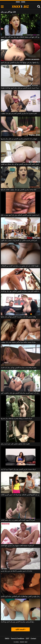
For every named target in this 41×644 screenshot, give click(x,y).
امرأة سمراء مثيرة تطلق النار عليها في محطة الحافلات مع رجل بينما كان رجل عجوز (21, 37)
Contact (33, 639)
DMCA (7, 639)
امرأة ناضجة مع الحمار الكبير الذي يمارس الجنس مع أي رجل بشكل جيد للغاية (21, 164)
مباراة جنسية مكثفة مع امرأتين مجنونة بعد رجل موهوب (18, 342)
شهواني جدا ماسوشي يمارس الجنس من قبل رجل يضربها (19, 139)
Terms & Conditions (18, 639)
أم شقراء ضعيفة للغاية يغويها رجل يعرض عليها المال (17, 545)
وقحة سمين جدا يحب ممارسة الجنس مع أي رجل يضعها (18, 317)
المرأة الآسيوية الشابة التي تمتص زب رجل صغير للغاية (18, 520)
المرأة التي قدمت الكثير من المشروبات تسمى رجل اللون (19, 240)
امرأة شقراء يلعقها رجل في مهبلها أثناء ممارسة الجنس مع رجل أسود (21, 62)
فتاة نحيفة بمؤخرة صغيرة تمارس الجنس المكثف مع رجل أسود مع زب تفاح (21, 215)
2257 (27, 639)
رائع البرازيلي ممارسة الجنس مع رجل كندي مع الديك (18, 622)
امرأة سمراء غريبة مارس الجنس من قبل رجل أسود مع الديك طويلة (21, 88)
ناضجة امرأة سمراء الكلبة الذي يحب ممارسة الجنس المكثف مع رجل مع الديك (21, 291)
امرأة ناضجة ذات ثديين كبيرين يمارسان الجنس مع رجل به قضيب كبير (21, 393)
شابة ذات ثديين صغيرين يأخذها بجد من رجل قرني (17, 571)
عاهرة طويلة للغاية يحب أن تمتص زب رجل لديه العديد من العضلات (21, 266)
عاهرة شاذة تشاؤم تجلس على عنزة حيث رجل (15, 444)
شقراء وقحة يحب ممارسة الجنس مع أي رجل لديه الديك (19, 368)
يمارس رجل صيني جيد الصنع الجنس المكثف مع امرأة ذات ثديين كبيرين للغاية (21, 495)
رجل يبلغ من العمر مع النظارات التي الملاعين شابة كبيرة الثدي (20, 596)
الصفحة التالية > (20, 629)
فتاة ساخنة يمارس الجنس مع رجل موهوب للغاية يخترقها (19, 190)
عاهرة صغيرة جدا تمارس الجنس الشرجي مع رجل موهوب (19, 113)
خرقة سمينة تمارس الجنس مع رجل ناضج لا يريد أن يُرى (18, 469)
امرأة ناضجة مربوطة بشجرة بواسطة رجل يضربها (17, 418)
